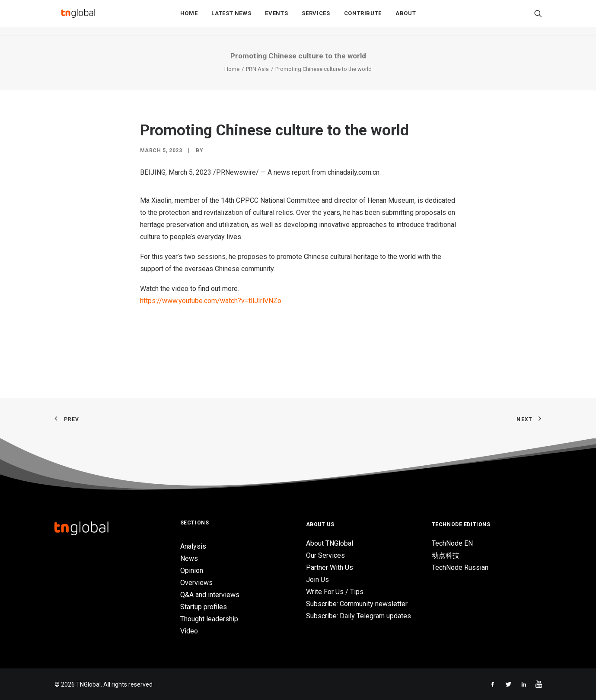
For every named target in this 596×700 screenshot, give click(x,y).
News (189, 558)
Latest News (231, 18)
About (406, 18)
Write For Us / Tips (335, 592)
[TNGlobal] (78, 18)
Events (276, 18)
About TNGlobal (330, 543)
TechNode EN (452, 543)
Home (189, 18)
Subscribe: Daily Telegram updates (359, 616)
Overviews (196, 583)
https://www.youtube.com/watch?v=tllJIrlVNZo (211, 301)
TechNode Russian (460, 567)
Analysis (193, 546)
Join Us (317, 580)
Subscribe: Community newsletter (357, 604)
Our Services (325, 555)
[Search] (538, 18)
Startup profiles (204, 607)
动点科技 (446, 555)
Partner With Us (330, 567)
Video (189, 631)
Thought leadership (209, 619)
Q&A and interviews (210, 595)
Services (316, 18)
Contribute (363, 18)
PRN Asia (257, 69)
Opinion (192, 571)
